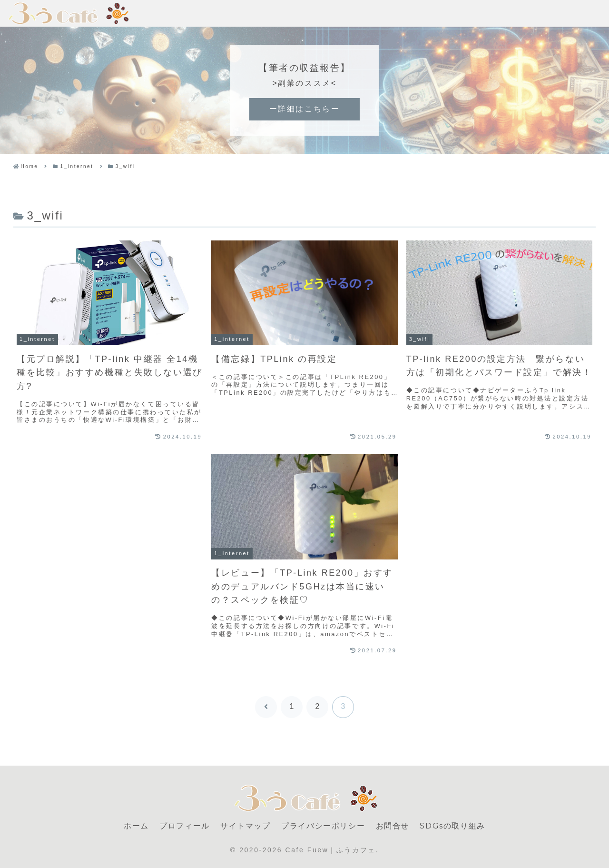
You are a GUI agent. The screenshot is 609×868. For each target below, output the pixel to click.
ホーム (136, 826)
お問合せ (393, 826)
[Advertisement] (110, 524)
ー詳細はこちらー (304, 109)
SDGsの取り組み (452, 826)
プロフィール (185, 826)
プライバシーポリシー (323, 826)
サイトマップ (246, 826)
